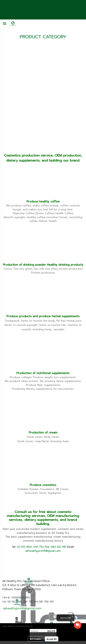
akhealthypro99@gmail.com (43, 551)
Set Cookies (36, 639)
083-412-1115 (58, 547)
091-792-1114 (41, 547)
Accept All (52, 639)
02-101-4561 (24, 547)
